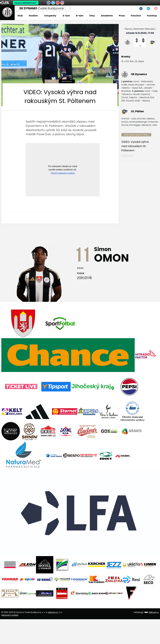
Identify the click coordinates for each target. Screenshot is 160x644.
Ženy (92, 16)
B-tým (80, 16)
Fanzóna (136, 16)
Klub (20, 16)
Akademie (107, 16)
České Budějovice (42, 8)
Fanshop (152, 16)
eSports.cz (53, 612)
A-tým (66, 16)
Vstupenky (50, 16)
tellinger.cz (154, 612)
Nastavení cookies (10, 615)
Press (122, 16)
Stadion (33, 16)
